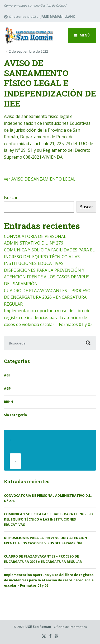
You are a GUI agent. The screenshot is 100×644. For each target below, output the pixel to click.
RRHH (8, 402)
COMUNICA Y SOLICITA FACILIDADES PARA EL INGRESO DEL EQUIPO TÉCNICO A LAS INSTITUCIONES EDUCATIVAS (49, 257)
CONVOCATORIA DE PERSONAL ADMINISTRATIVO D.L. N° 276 (48, 498)
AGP (7, 388)
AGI (7, 375)
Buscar (11, 197)
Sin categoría (15, 415)
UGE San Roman (38, 627)
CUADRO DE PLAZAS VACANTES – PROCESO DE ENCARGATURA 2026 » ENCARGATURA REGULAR (47, 297)
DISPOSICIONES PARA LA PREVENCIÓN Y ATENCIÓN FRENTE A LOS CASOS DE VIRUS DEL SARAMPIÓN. (47, 277)
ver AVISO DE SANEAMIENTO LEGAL (40, 179)
